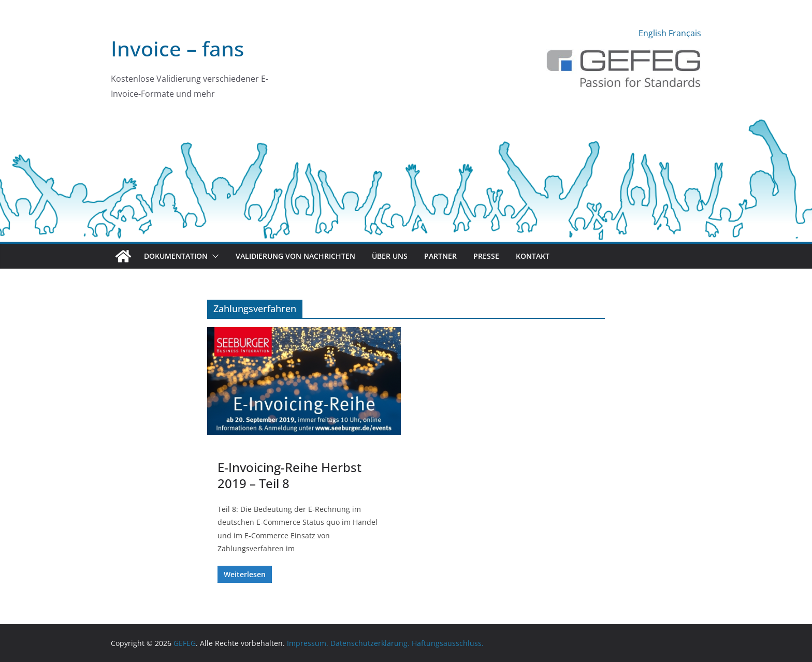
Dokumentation (176, 256)
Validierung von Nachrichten (295, 256)
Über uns (390, 256)
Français (685, 33)
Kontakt (533, 256)
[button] (213, 256)
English (653, 33)
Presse (486, 256)
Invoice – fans (177, 48)
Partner (440, 256)
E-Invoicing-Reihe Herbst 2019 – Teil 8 (289, 475)
